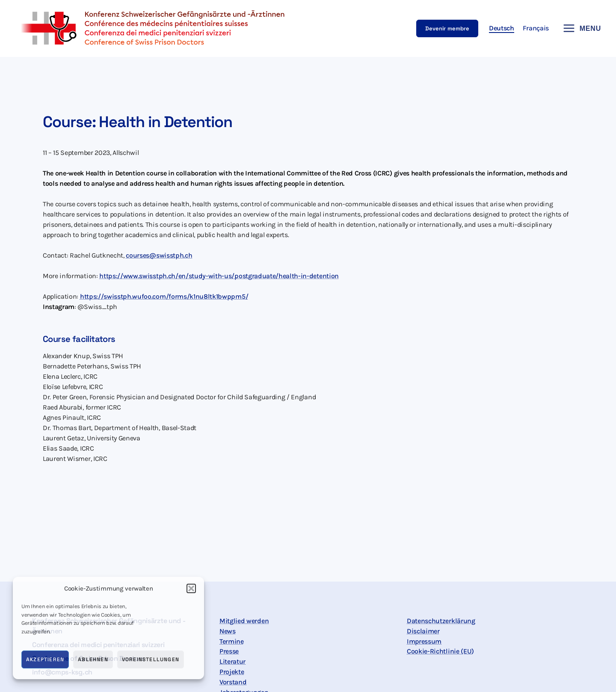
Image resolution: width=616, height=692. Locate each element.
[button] (191, 588)
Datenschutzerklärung (441, 621)
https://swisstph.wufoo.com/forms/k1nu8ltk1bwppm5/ (164, 296)
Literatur (232, 662)
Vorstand (233, 682)
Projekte (232, 672)
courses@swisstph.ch (159, 255)
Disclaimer (423, 631)
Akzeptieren (45, 659)
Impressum (424, 641)
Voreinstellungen (151, 659)
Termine (232, 641)
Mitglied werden (244, 621)
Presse (229, 652)
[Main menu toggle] (579, 28)
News (228, 631)
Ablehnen (93, 659)
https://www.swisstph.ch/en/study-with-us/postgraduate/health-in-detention (219, 276)
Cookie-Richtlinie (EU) (440, 652)
